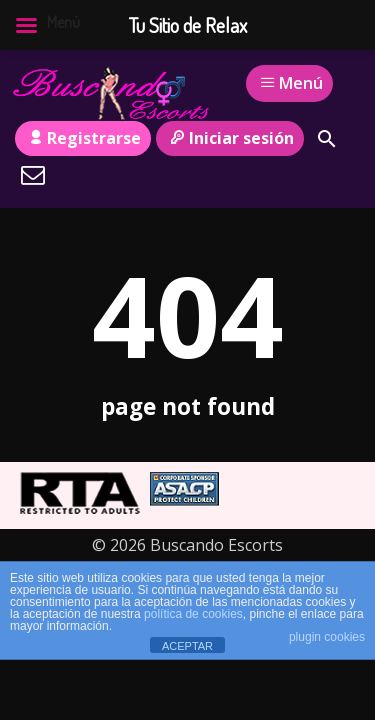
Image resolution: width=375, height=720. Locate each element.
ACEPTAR (187, 646)
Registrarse (83, 138)
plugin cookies (327, 637)
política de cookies (193, 614)
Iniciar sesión (229, 138)
